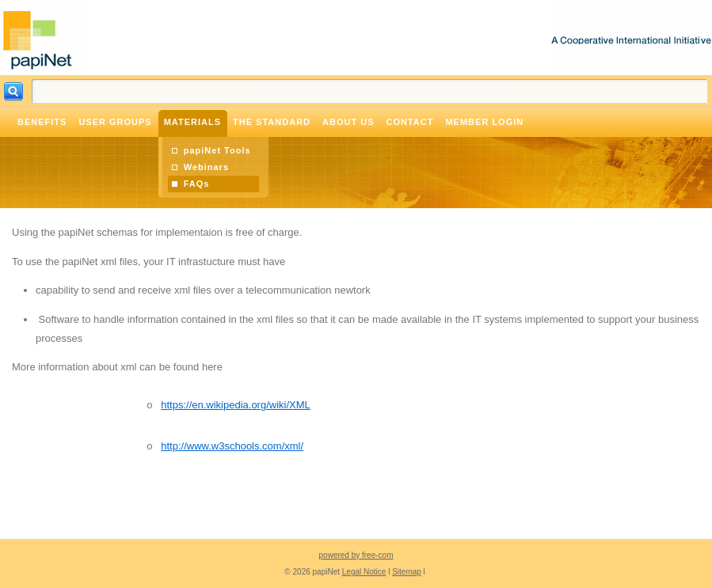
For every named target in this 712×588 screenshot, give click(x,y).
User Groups (115, 122)
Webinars (206, 167)
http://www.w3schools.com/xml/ (232, 446)
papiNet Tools (217, 150)
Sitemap (407, 572)
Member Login (484, 122)
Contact (409, 122)
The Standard (272, 122)
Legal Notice (364, 572)
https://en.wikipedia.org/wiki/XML (236, 405)
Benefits (42, 122)
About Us (348, 122)
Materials (192, 122)
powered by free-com (356, 555)
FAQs (197, 184)
